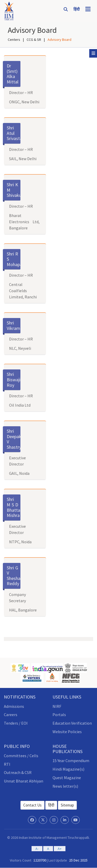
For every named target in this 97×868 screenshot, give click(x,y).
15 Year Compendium (71, 761)
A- (37, 849)
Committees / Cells (21, 756)
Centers (14, 40)
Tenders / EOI (16, 723)
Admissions (14, 706)
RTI (7, 764)
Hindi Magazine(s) (68, 769)
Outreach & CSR (18, 772)
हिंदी (51, 805)
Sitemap (67, 805)
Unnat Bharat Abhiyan (24, 781)
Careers (11, 715)
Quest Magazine (67, 778)
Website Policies (67, 732)
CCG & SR (34, 40)
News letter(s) (65, 786)
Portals (59, 715)
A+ (60, 849)
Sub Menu (94, 53)
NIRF (57, 706)
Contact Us (32, 805)
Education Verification (72, 723)
